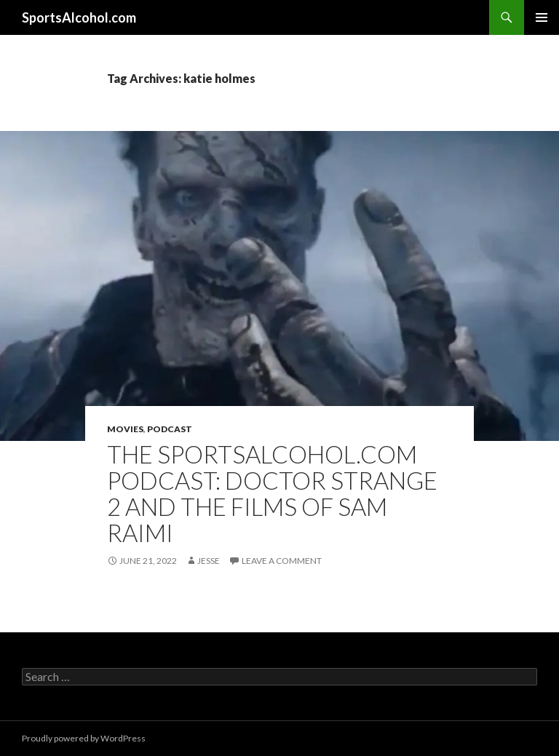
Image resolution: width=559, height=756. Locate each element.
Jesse (209, 561)
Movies (125, 429)
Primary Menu (542, 17)
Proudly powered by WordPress (84, 738)
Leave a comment (282, 561)
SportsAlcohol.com (79, 17)
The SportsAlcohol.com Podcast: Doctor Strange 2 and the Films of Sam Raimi (272, 493)
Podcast (170, 429)
